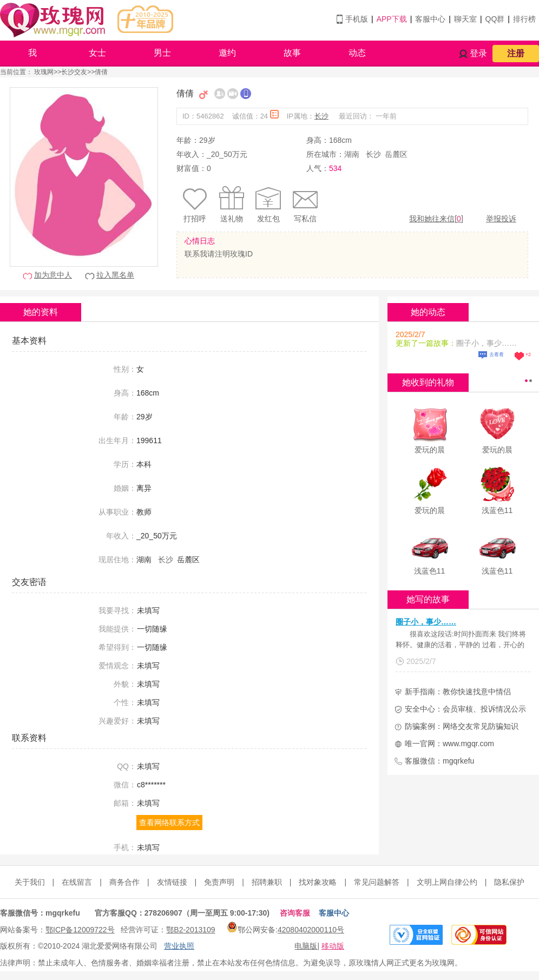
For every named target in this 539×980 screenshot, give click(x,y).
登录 (478, 53)
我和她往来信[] (436, 219)
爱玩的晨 (430, 450)
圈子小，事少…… (426, 622)
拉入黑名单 (115, 275)
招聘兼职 (267, 882)
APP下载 (392, 19)
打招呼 (195, 219)
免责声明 (219, 882)
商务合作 (124, 882)
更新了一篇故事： (426, 343)
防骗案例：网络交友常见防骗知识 (462, 726)
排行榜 (524, 19)
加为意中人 (53, 275)
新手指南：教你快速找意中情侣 (458, 692)
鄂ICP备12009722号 (80, 930)
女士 (97, 53)
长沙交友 (74, 72)
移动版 (333, 946)
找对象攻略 (318, 882)
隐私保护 (509, 882)
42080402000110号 (311, 930)
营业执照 (179, 946)
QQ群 (495, 19)
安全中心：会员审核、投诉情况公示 (465, 709)
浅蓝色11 (497, 510)
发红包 (268, 219)
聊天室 (465, 19)
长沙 (321, 116)
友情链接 (172, 882)
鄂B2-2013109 (190, 930)
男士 (162, 53)
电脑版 (306, 946)
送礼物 (232, 219)
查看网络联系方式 (169, 823)
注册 (516, 53)
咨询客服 (295, 913)
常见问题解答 (377, 882)
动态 (357, 53)
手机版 (357, 19)
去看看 (497, 354)
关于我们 (30, 882)
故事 (292, 53)
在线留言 (77, 882)
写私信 (305, 219)
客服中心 (430, 19)
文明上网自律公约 (447, 882)
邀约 (227, 53)
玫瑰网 (44, 72)
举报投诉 (501, 219)
